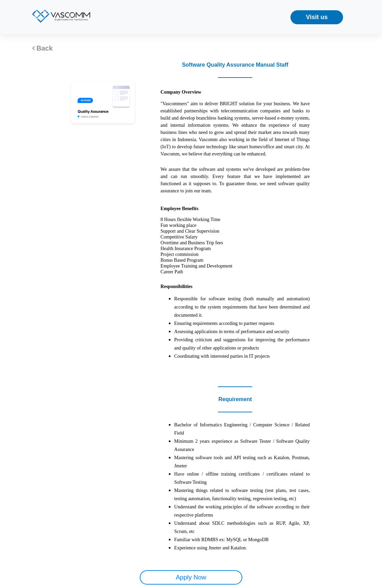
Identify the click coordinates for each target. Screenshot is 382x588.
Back (42, 48)
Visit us (317, 17)
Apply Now (191, 577)
